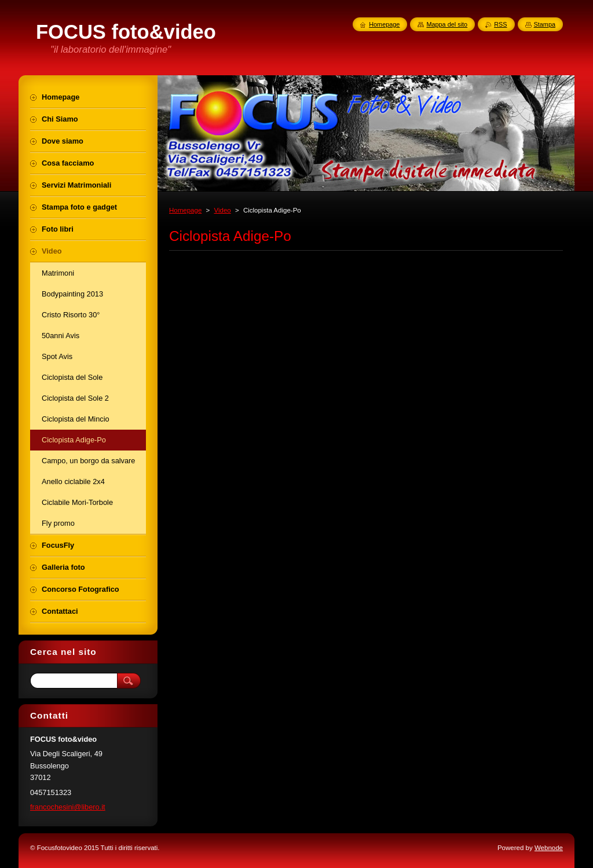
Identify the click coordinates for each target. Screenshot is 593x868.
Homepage (185, 210)
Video (222, 210)
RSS (500, 24)
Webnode (549, 848)
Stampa (545, 24)
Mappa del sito (447, 24)
